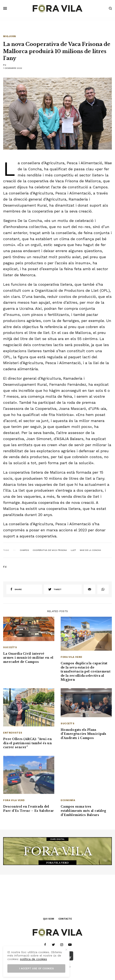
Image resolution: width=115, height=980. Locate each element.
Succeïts (10, 647)
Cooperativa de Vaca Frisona (50, 550)
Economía (68, 800)
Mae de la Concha (90, 550)
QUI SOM (48, 919)
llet (73, 550)
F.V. (5, 65)
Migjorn (10, 36)
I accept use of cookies (36, 968)
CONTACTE (65, 919)
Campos (24, 550)
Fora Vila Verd (71, 657)
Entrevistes (13, 733)
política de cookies (33, 959)
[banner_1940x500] (57, 851)
